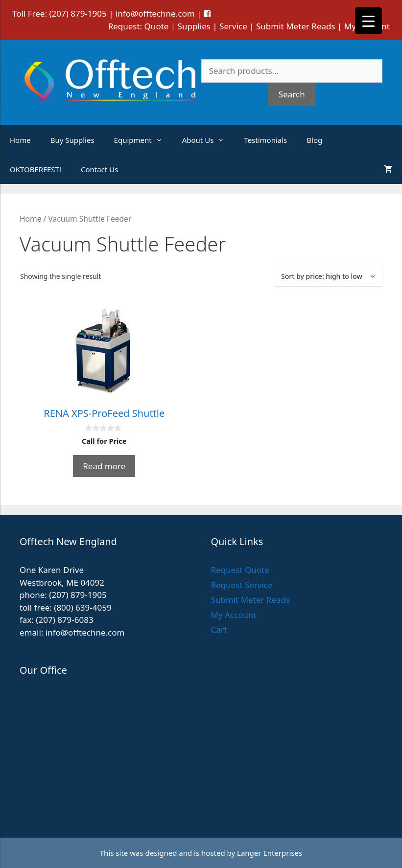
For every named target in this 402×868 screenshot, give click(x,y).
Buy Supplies (72, 140)
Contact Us (99, 169)
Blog (314, 140)
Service (233, 26)
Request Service (242, 585)
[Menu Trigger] (368, 21)
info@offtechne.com (155, 13)
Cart (219, 629)
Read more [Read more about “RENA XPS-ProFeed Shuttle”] (104, 466)
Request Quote (240, 570)
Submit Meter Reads (296, 26)
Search (292, 94)
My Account (234, 615)
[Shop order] (329, 276)
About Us (208, 140)
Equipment (143, 140)
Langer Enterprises (270, 853)
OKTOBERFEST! (35, 169)
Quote (157, 26)
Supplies (194, 26)
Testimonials (265, 140)
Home (20, 140)
